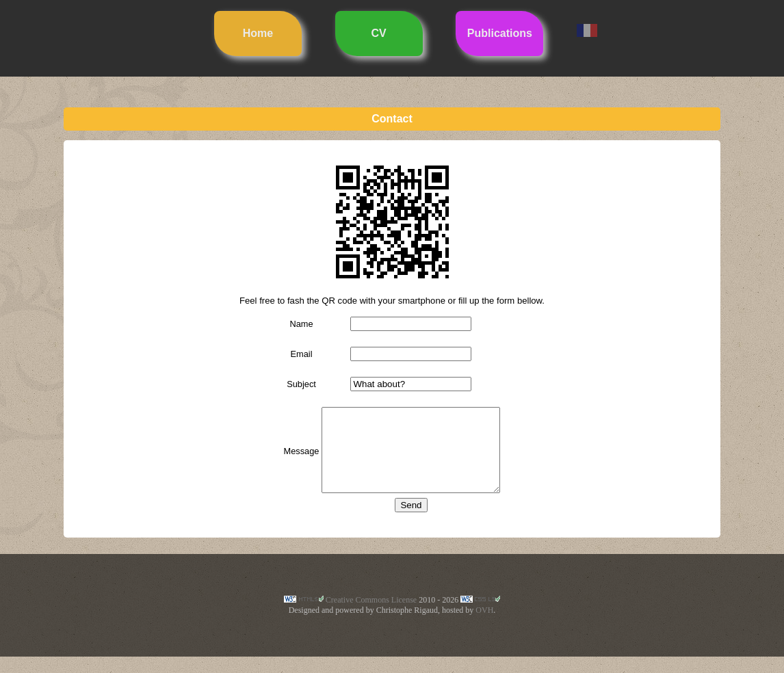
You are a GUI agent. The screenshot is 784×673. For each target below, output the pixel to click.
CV (379, 33)
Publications (500, 33)
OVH (484, 626)
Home (258, 33)
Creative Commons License (371, 616)
